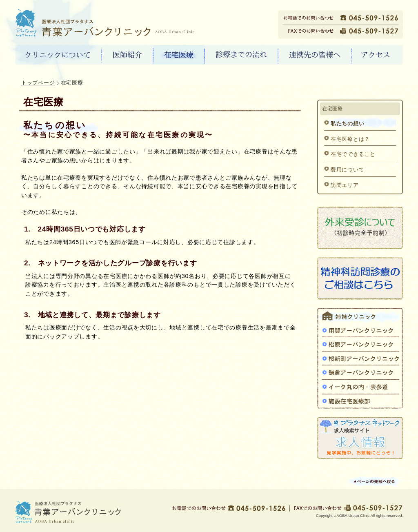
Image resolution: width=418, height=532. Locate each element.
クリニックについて (59, 55)
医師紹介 (128, 55)
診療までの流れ (241, 55)
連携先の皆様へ (315, 55)
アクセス (377, 55)
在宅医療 (179, 55)
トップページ (38, 83)
